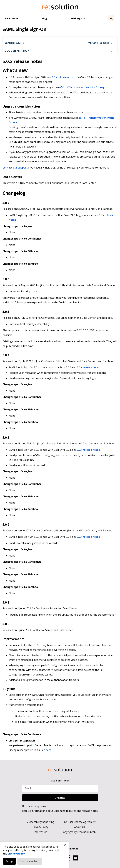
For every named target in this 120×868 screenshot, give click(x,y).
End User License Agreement (80, 822)
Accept (9, 861)
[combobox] (14, 43)
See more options (30, 861)
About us (80, 827)
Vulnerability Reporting (41, 822)
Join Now (60, 798)
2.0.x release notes (63, 77)
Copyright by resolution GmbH (80, 832)
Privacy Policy (40, 827)
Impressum (41, 832)
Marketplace (78, 18)
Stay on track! (60, 781)
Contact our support (15, 168)
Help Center (11, 18)
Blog (44, 18)
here (49, 750)
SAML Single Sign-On (24, 29)
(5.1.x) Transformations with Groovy (82, 87)
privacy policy (16, 854)
